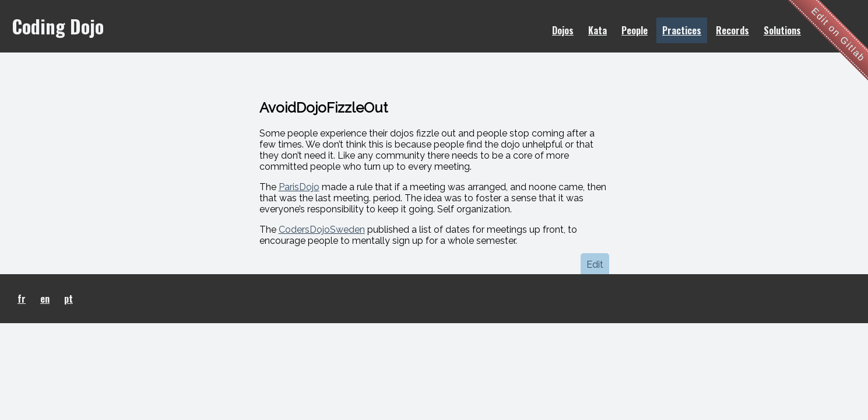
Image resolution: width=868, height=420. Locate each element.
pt (68, 299)
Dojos (563, 30)
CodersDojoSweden (322, 230)
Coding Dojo (58, 26)
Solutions (782, 30)
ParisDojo (299, 187)
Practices (682, 30)
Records (732, 30)
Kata (598, 30)
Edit (595, 265)
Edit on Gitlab (839, 35)
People (635, 30)
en (45, 299)
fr (22, 299)
